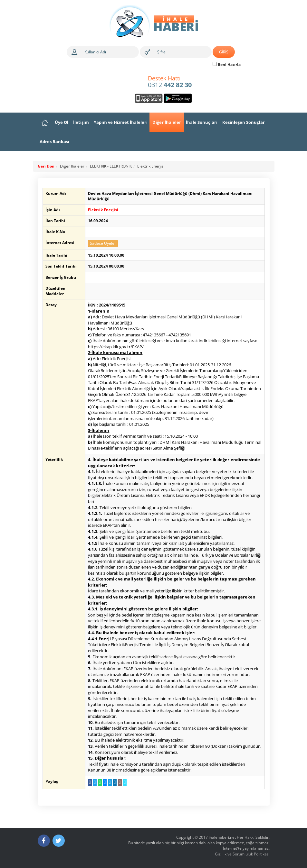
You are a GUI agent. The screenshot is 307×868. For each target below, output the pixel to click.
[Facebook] (44, 841)
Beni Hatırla (227, 64)
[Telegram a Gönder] (109, 782)
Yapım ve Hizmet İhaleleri (121, 122)
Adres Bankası (54, 142)
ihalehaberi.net (222, 837)
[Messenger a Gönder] (104, 782)
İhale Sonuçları (202, 122)
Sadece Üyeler (102, 243)
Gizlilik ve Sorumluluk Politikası (242, 854)
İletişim (81, 122)
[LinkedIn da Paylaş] (114, 782)
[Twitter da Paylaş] (94, 782)
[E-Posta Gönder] (119, 782)
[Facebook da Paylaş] (89, 782)
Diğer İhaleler (167, 122)
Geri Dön (46, 166)
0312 (170, 82)
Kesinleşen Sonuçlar (244, 122)
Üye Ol (62, 122)
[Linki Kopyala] (124, 782)
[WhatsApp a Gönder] (99, 782)
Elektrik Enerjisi (151, 166)
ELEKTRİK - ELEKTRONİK (111, 166)
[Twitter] (59, 841)
